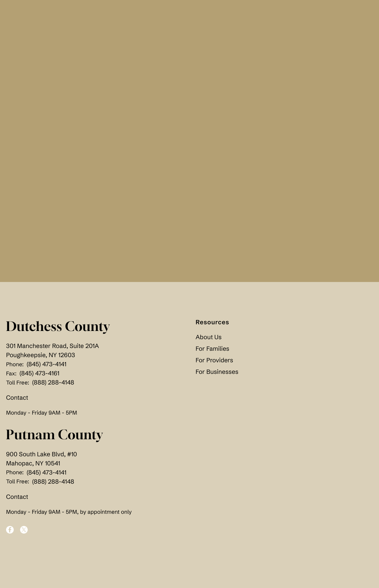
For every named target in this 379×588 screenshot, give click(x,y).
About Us (209, 337)
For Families (213, 349)
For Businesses (217, 372)
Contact (17, 398)
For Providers (214, 360)
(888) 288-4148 (53, 383)
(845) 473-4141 (47, 364)
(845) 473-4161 (39, 373)
